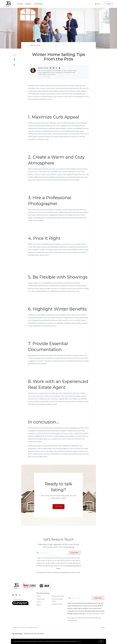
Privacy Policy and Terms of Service (94, 614)
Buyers (20, 4)
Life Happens (38, 4)
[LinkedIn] (16, 595)
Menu (97, 4)
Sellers (28, 4)
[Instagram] (19, 595)
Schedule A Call (57, 604)
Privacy (103, 627)
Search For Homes (58, 596)
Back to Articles (35, 45)
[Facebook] (13, 595)
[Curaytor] (20, 605)
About (39, 596)
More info (79, 641)
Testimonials (41, 599)
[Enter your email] (54, 553)
